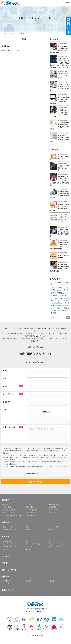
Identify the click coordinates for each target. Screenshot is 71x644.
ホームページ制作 (54, 527)
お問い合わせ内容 (9, 427)
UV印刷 (67, 282)
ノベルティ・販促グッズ (56, 547)
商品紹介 (59, 306)
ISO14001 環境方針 (54, 510)
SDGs (60, 282)
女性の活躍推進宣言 (32, 510)
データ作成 (54, 298)
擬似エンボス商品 (8, 541)
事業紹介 (6, 522)
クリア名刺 (63, 290)
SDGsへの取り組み (54, 504)
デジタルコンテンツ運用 (56, 544)
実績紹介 (65, 306)
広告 (55, 308)
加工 (66, 303)
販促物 (55, 313)
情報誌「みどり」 (31, 516)
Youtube (57, 285)
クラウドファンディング (61, 287)
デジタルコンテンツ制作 (33, 544)
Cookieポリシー (53, 513)
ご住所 (5, 410)
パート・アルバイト (9, 584)
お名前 (5, 386)
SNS (63, 282)
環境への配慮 (7, 507)
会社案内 (62, 303)
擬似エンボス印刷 (8, 527)
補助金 (24, 39)
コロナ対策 (59, 293)
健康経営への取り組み (10, 510)
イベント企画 (30, 547)
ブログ (5, 563)
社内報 (62, 311)
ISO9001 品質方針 (8, 513)
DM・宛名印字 (30, 550)
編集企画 (28, 541)
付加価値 (56, 303)
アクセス (28, 504)
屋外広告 (6, 550)
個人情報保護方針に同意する (35, 474)
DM (55, 283)
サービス (6, 537)
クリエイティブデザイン (56, 530)
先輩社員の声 (7, 581)
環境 (59, 311)
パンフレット (58, 300)
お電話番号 (7, 402)
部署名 (5, 378)
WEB (52, 285)
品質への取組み (30, 507)
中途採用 (51, 581)
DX (57, 282)
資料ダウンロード (9, 570)
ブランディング (8, 544)
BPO (52, 282)
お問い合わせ (7, 590)
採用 (66, 308)
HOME (5, 33)
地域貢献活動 (52, 507)
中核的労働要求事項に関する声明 (13, 516)
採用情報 (6, 576)
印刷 (54, 306)
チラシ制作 (29, 527)
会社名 (5, 371)
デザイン (65, 296)
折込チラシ (60, 308)
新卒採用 (28, 581)
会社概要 (6, 504)
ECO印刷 (28, 530)
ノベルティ (61, 298)
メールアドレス (8, 394)
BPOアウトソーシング (10, 530)
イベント (62, 285)
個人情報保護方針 (31, 513)
